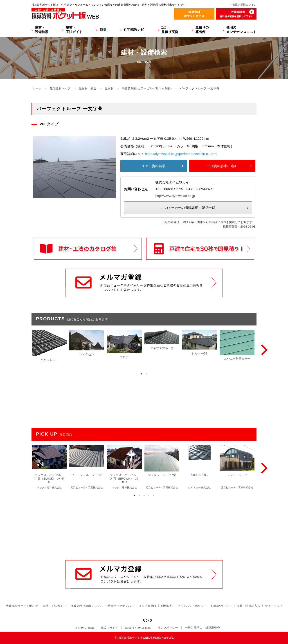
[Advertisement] (144, 526)
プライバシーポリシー (192, 606)
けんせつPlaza (84, 628)
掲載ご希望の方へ (248, 606)
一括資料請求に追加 (222, 166)
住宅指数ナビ (134, 30)
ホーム (37, 88)
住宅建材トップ (60, 88)
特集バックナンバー (121, 606)
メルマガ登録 (147, 606)
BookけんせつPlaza (138, 628)
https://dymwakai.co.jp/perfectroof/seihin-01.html (181, 154)
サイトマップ (274, 606)
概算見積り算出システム (87, 606)
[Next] (263, 350)
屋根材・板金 (88, 88)
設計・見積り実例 (170, 30)
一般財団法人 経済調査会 (202, 628)
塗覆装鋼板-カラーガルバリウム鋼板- (147, 88)
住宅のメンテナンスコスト (241, 30)
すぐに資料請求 (154, 166)
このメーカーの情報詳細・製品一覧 (188, 208)
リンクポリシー (168, 628)
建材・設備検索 (42, 30)
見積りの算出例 (202, 30)
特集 (103, 30)
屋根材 (109, 88)
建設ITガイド (109, 628)
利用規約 (167, 606)
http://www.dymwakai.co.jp (175, 196)
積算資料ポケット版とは (22, 606)
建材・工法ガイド (74, 30)
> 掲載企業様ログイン (243, 5)
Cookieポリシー (222, 606)
